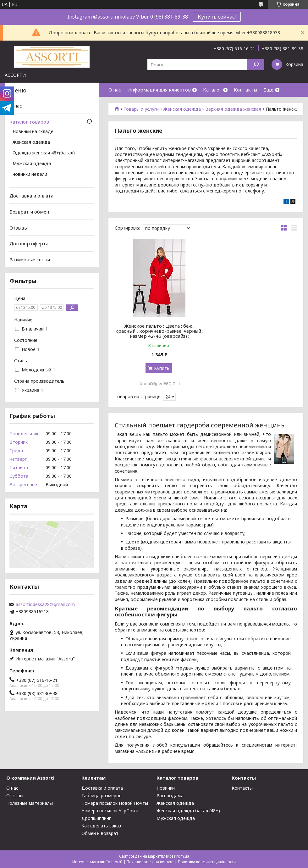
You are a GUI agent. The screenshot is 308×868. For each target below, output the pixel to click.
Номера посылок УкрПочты (111, 811)
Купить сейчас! (217, 17)
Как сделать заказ (101, 826)
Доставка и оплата (31, 196)
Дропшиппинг (96, 818)
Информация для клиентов (159, 90)
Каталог (212, 90)
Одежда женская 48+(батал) (44, 153)
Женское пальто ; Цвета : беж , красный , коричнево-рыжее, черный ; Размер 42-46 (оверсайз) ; (159, 331)
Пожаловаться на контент (150, 862)
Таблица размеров (102, 796)
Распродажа (170, 796)
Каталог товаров (29, 122)
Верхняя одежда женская (233, 109)
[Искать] (256, 65)
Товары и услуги (141, 109)
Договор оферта (29, 243)
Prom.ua (182, 856)
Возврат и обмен (29, 212)
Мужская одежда (32, 164)
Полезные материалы (30, 803)
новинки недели (30, 175)
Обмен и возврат (100, 833)
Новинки (166, 788)
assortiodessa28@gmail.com (45, 604)
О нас (115, 90)
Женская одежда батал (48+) (188, 811)
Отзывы (19, 227)
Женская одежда (182, 109)
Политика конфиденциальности (207, 862)
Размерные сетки (30, 259)
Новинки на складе (33, 132)
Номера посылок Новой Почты (115, 803)
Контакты (245, 90)
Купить (162, 368)
